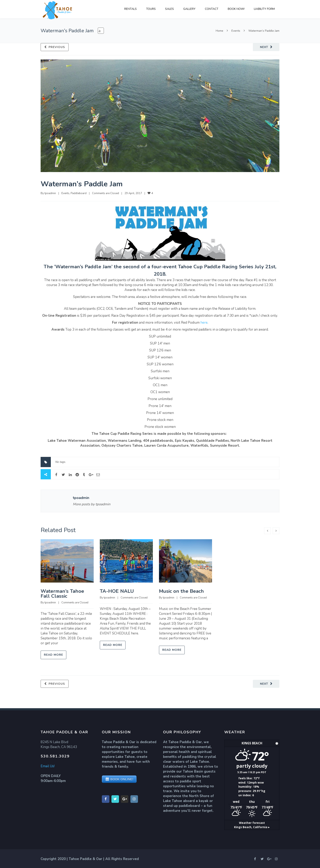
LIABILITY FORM (264, 9)
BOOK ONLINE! (122, 779)
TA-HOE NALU (117, 591)
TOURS (151, 9)
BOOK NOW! (236, 9)
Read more (53, 655)
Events (236, 31)
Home (219, 31)
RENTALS (131, 9)
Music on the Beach (181, 591)
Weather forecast (252, 824)
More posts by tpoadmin (92, 504)
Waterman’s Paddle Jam (82, 184)
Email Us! (48, 766)
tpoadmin (50, 193)
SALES (169, 9)
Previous (57, 47)
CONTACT (212, 9)
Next (264, 47)
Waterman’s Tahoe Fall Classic (62, 594)
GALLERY (189, 9)
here (204, 323)
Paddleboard (79, 193)
